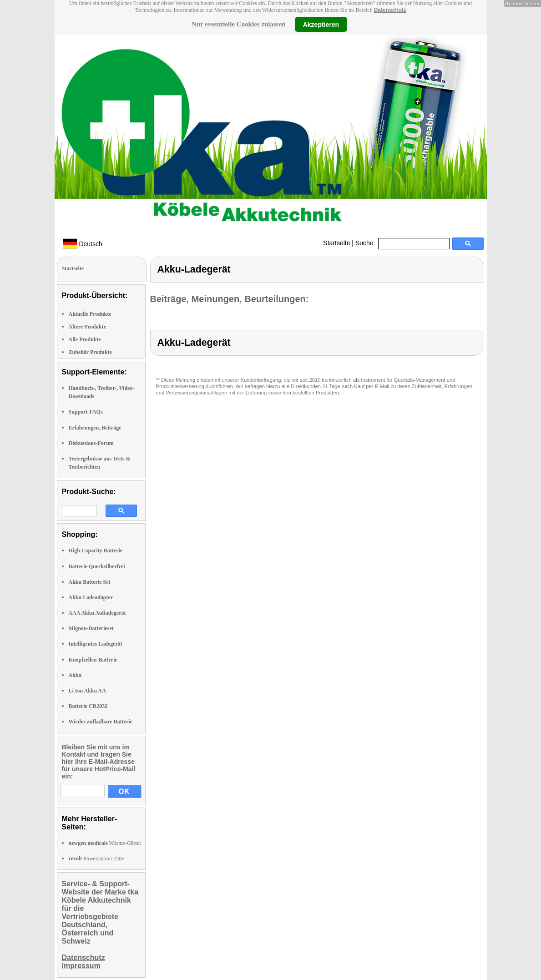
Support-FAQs (86, 412)
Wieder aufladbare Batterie (101, 722)
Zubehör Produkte (90, 352)
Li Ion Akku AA (87, 691)
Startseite (336, 243)
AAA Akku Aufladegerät (97, 613)
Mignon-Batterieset (91, 628)
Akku (75, 675)
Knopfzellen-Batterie (93, 660)
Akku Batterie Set (90, 582)
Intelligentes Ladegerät (96, 644)
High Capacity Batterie (96, 551)
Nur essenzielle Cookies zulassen (239, 24)
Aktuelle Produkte (90, 314)
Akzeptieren (321, 24)
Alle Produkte (85, 339)
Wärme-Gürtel (105, 843)
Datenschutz (390, 10)
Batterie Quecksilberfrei (97, 566)
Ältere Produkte (88, 327)
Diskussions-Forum (91, 443)
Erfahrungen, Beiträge (95, 428)
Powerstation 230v (96, 859)
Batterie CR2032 (88, 706)
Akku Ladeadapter (91, 597)
